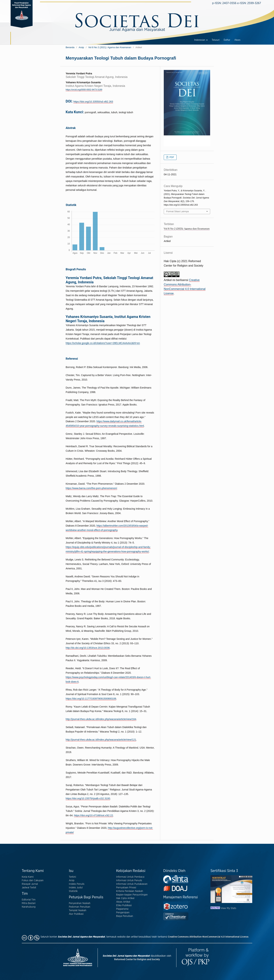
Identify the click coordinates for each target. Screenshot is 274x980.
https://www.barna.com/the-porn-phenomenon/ (91, 488)
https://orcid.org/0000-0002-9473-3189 (84, 90)
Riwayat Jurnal (30, 884)
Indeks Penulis (77, 884)
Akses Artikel (123, 902)
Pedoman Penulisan (80, 907)
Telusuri (216, 40)
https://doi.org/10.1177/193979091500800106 (91, 699)
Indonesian (200, 40)
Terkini (72, 877)
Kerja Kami (28, 877)
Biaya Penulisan (125, 916)
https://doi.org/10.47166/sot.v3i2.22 (94, 815)
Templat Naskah (78, 910)
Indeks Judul (76, 888)
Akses (237, 40)
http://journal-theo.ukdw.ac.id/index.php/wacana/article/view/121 (101, 740)
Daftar (227, 40)
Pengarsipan (123, 913)
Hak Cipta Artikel (125, 898)
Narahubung (29, 907)
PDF (171, 157)
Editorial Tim (29, 900)
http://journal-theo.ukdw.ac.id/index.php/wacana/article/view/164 (101, 719)
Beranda (70, 47)
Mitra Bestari (29, 903)
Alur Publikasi (76, 914)
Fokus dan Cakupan (33, 881)
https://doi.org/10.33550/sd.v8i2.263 (93, 102)
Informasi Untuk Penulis (129, 881)
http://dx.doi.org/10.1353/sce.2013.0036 (88, 648)
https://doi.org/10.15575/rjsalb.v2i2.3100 (88, 798)
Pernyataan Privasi (126, 888)
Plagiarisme (122, 909)
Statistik (73, 891)
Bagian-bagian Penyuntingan (132, 895)
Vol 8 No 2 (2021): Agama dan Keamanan (110, 47)
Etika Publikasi (124, 905)
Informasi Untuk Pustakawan (132, 884)
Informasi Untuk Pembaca (130, 877)
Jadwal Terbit (29, 888)
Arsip (81, 47)
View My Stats (228, 908)
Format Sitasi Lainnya (177, 211)
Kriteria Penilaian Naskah (130, 891)
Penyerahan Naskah (80, 903)
